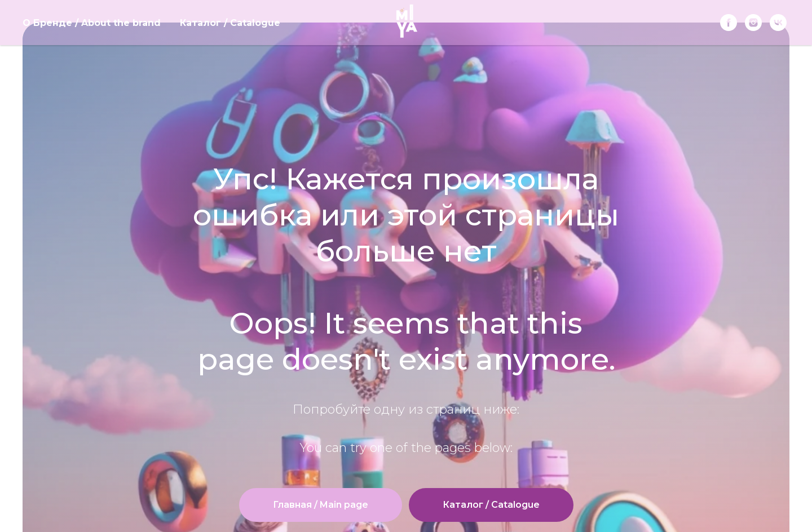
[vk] (778, 23)
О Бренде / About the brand (92, 23)
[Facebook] (729, 23)
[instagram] (753, 23)
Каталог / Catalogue (230, 23)
